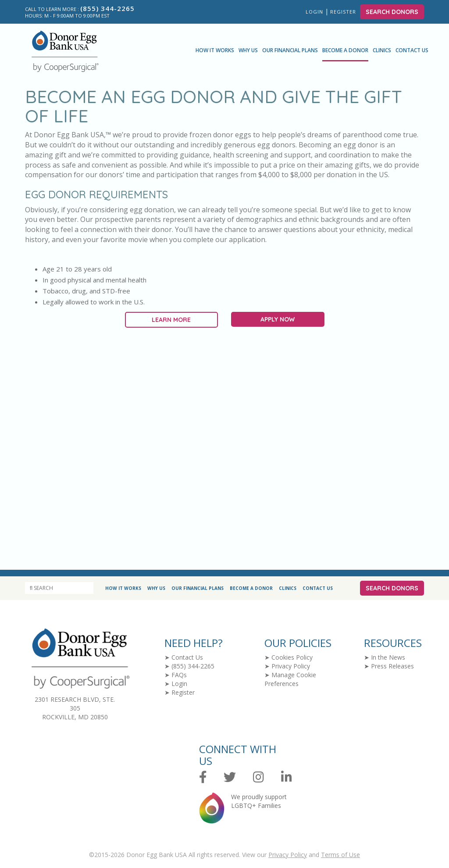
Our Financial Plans (290, 50)
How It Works (215, 50)
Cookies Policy (292, 657)
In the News (388, 657)
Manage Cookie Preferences (290, 679)
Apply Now (278, 319)
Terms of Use (340, 855)
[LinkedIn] (287, 777)
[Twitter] (230, 777)
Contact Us (412, 50)
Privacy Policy (291, 666)
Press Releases (392, 666)
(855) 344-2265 (193, 666)
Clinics (382, 50)
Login (314, 12)
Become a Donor (345, 50)
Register (344, 12)
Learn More (171, 320)
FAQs (179, 675)
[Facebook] (203, 777)
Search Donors (392, 12)
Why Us (248, 50)
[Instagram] (258, 777)
